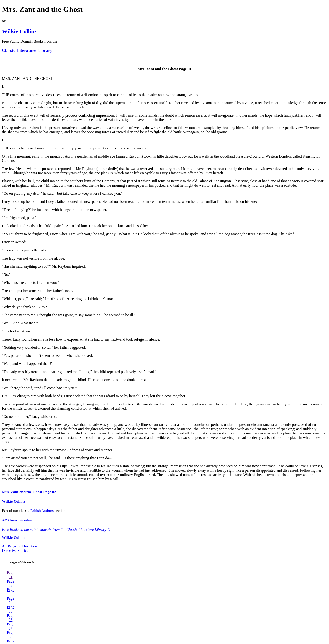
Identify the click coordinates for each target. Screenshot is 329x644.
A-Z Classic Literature (17, 520)
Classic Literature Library (27, 50)
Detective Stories (15, 550)
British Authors (42, 511)
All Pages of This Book (20, 546)
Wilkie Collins (19, 31)
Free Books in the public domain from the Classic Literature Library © (56, 529)
